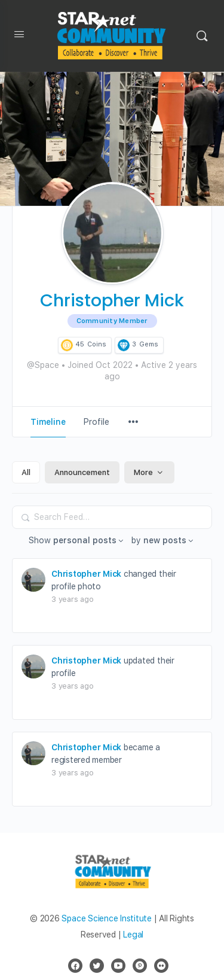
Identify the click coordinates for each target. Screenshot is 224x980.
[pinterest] (140, 966)
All (26, 472)
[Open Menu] (19, 36)
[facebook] (75, 966)
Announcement (82, 472)
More (149, 472)
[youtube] (118, 966)
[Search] (202, 36)
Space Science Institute (106, 918)
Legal (133, 935)
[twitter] (97, 966)
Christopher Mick (86, 574)
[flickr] (161, 966)
